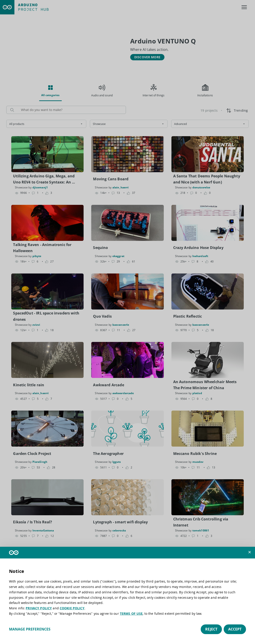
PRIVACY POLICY (39, 608)
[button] (250, 552)
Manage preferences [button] (30, 629)
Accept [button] (235, 629)
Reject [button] (211, 629)
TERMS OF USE (131, 613)
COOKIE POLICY (72, 608)
